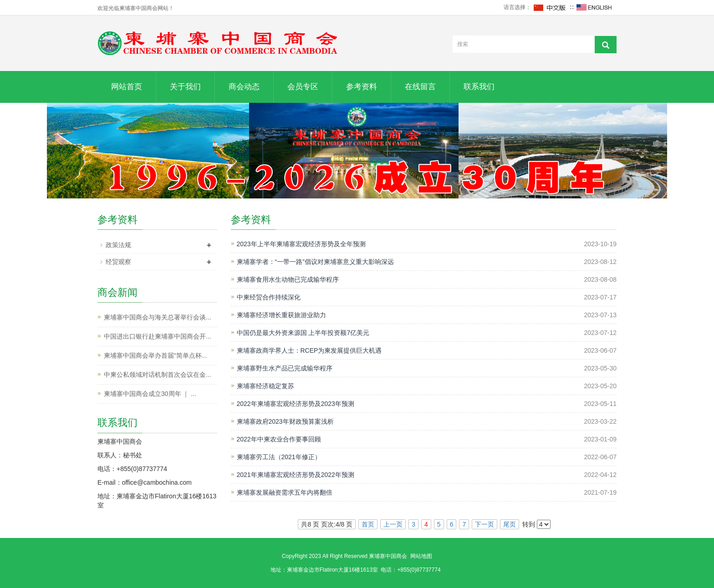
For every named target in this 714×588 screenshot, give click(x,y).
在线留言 (420, 87)
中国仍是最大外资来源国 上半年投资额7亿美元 (303, 333)
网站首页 (127, 87)
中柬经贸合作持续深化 (269, 297)
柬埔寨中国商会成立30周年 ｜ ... (150, 394)
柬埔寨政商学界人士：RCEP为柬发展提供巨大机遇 (309, 350)
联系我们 (479, 87)
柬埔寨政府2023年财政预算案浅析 (285, 421)
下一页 (484, 524)
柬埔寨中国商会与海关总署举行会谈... (158, 317)
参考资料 (362, 87)
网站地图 (421, 556)
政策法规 (118, 245)
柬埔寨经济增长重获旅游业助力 (281, 315)
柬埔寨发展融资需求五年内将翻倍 (285, 492)
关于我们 (185, 87)
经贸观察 (118, 262)
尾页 (510, 524)
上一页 (393, 524)
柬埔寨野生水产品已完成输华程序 (285, 368)
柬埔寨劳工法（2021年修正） (279, 457)
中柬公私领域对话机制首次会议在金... (158, 375)
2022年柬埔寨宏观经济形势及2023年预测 (296, 404)
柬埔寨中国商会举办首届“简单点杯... (155, 355)
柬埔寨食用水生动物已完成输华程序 (288, 279)
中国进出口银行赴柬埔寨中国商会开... (158, 336)
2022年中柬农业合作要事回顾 (279, 439)
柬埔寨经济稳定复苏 (265, 386)
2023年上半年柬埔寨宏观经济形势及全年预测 (301, 244)
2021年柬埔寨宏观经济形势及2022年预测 (296, 475)
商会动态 (244, 87)
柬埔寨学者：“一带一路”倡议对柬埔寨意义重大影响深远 (315, 262)
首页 (368, 524)
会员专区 (303, 87)
